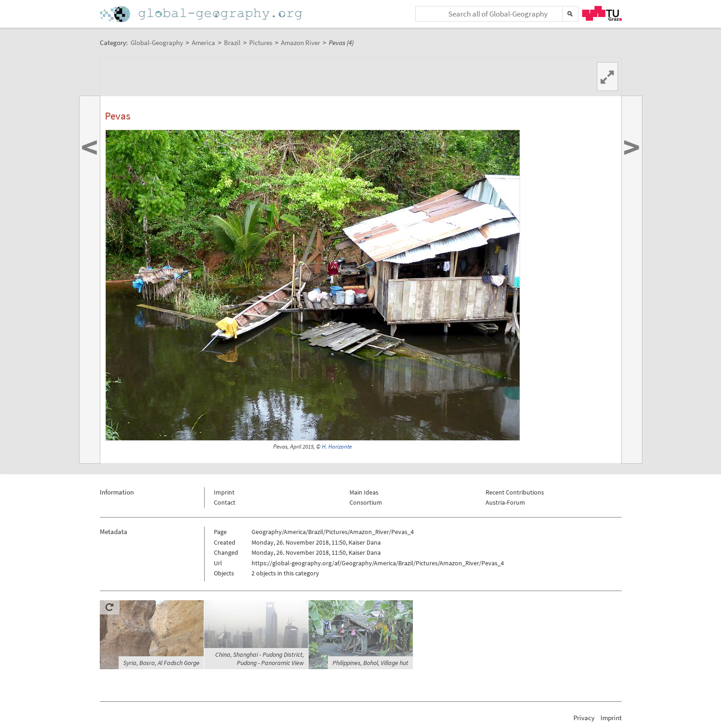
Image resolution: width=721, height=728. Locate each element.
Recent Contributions (515, 492)
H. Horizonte (337, 446)
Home (202, 14)
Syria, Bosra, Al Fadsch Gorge (161, 663)
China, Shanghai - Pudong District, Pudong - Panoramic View (260, 659)
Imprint (224, 492)
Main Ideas (364, 492)
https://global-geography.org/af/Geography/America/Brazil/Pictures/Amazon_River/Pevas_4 (378, 563)
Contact (225, 502)
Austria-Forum (505, 502)
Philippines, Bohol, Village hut (370, 663)
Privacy (584, 718)
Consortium (366, 502)
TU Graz (602, 13)
